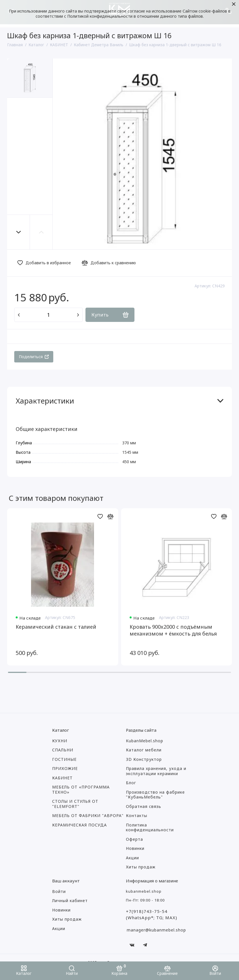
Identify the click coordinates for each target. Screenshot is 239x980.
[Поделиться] (34, 357)
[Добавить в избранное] (46, 263)
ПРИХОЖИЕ (65, 769)
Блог (131, 783)
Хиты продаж (141, 867)
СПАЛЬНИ (63, 750)
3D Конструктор (144, 759)
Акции (132, 858)
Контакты (137, 816)
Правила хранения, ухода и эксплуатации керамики (156, 771)
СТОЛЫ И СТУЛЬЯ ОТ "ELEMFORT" (75, 804)
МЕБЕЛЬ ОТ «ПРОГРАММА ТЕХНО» (81, 790)
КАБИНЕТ (62, 778)
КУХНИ (60, 741)
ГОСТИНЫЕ (64, 759)
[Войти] (215, 971)
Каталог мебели (144, 750)
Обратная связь (144, 806)
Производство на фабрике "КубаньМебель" (155, 795)
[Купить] (110, 315)
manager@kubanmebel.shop (156, 930)
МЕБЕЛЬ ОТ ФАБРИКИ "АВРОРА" (88, 816)
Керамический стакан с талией (56, 627)
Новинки (135, 848)
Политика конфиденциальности (150, 828)
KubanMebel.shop (145, 741)
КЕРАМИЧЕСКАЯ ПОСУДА (79, 825)
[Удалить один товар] (19, 315)
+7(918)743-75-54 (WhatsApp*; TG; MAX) (152, 915)
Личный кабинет (70, 901)
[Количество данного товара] (48, 315)
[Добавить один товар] (78, 315)
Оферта (134, 839)
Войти (59, 892)
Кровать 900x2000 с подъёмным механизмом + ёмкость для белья (173, 630)
